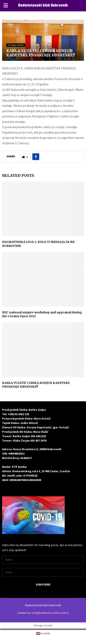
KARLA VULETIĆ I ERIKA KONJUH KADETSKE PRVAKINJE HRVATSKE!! (36, 385)
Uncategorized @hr (16, 45)
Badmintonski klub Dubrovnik (43, 6)
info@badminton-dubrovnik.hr (50, 613)
